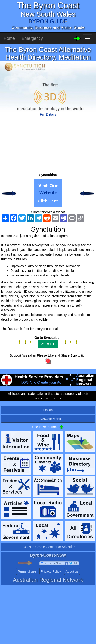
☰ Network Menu (48, 419)
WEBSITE (48, 344)
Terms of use (27, 571)
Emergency (32, 38)
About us (72, 571)
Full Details (48, 114)
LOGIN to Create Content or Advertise (48, 547)
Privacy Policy (51, 571)
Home (9, 38)
